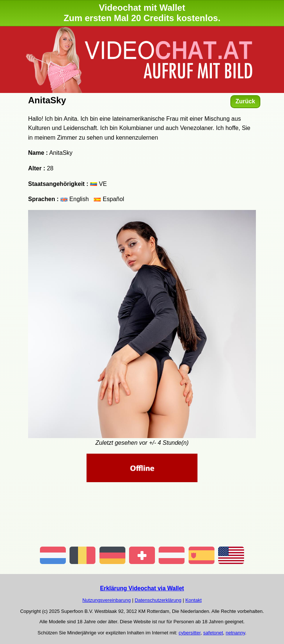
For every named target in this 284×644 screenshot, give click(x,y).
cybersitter (190, 633)
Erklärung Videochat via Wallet (142, 588)
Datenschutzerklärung (158, 600)
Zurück (245, 101)
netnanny (235, 633)
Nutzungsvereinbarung (107, 600)
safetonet (213, 633)
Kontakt (193, 600)
